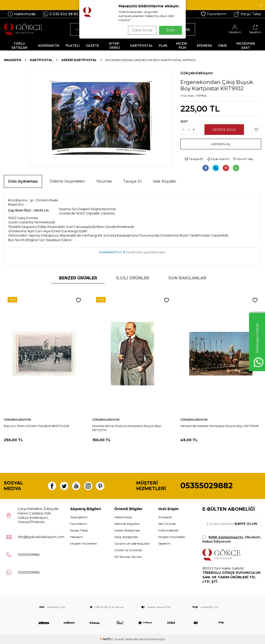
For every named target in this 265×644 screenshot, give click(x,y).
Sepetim (164, 543)
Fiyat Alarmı (218, 159)
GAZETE (92, 46)
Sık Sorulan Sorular (128, 557)
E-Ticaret (118, 639)
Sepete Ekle (224, 130)
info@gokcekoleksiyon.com (41, 537)
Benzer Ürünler (78, 278)
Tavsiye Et (194, 159)
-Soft (105, 639)
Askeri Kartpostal (79, 60)
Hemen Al (221, 144)
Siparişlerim (79, 517)
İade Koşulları (165, 181)
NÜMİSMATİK (49, 46)
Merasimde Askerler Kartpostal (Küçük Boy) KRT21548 (220, 426)
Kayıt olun (245, 523)
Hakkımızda (22, 14)
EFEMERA (204, 46)
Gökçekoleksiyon (197, 73)
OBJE (223, 46)
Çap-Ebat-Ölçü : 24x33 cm (28, 210)
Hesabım (77, 537)
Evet (171, 30)
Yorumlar (104, 181)
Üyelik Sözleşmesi (127, 530)
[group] (101, 118)
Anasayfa (13, 60)
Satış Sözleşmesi (126, 537)
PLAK (163, 46)
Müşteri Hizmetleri (84, 543)
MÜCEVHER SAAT (246, 46)
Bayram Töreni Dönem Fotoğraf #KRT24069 (37, 426)
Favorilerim (214, 14)
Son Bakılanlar (187, 278)
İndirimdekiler (168, 530)
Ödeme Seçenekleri (67, 181)
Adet (184, 122)
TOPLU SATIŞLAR (19, 46)
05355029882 (207, 486)
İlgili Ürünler (133, 278)
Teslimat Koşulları (127, 524)
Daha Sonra (141, 30)
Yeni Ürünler (167, 524)
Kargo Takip (248, 14)
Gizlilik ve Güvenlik (128, 550)
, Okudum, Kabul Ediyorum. (232, 539)
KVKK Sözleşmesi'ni (226, 537)
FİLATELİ (73, 46)
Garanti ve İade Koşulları (132, 543)
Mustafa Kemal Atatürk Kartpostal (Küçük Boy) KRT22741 (127, 428)
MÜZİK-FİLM (182, 46)
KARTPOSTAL (141, 46)
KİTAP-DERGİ (115, 46)
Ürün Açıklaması (23, 181)
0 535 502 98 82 (61, 14)
